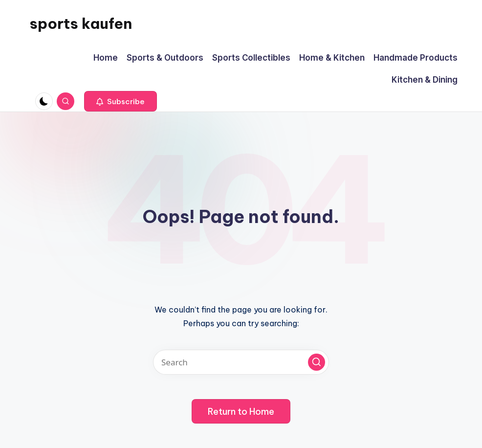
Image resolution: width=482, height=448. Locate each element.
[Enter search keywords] (241, 362)
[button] (120, 101)
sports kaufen (81, 23)
